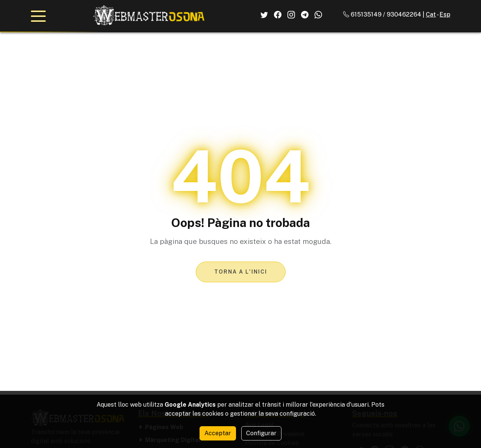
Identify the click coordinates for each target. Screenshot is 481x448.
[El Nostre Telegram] (305, 15)
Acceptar (218, 433)
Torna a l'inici (241, 272)
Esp (445, 14)
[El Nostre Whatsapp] (318, 15)
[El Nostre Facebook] (278, 15)
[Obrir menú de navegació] (38, 16)
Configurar (261, 433)
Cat (431, 14)
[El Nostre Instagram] (291, 15)
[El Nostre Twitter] (264, 15)
